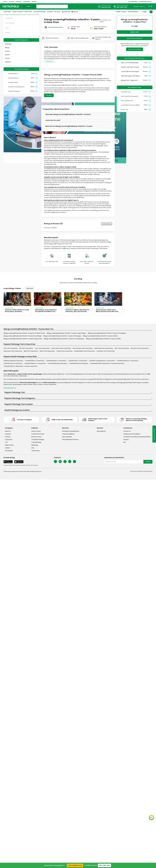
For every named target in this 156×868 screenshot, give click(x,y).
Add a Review (107, 224)
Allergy (7, 48)
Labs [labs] (33, 448)
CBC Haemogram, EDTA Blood (130, 76)
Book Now (49, 95)
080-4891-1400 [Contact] (122, 7)
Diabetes (8, 62)
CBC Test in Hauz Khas (11, 348)
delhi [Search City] (30, 6)
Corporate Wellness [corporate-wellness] (68, 434)
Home (2, 15)
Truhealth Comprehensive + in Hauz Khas (102, 361)
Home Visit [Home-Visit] (66, 12)
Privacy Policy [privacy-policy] (148, 471)
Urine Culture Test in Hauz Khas (61, 348)
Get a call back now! (75, 865)
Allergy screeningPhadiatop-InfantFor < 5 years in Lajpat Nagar (66, 333)
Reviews (8, 33)
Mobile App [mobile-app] (35, 445)
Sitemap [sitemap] (126, 440)
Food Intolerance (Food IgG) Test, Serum (130, 72)
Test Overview (10, 23)
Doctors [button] (12, 2)
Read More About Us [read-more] (10, 388)
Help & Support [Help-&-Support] (140, 6)
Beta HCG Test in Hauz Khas (140, 348)
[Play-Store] (149, 6)
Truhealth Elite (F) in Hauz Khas (78, 363)
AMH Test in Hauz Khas (31, 351)
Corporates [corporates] (9, 440)
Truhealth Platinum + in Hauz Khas (35, 363)
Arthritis (7, 55)
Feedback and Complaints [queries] (132, 434)
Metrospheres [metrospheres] (101, 431)
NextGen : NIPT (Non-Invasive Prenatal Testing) (130, 67)
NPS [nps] (125, 442)
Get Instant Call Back (135, 49)
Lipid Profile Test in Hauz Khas (104, 348)
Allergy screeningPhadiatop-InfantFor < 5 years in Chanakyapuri (64, 339)
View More (30, 288)
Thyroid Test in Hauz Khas (64, 351)
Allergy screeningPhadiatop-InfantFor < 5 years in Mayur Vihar (23, 339)
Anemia (7, 51)
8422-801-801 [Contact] (106, 7)
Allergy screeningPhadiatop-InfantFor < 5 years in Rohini (100, 336)
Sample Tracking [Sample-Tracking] (121, 12)
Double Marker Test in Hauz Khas (85, 351)
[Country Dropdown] (139, 6)
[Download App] (8, 462)
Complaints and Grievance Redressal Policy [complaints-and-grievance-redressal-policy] (137, 437)
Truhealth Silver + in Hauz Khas (78, 361)
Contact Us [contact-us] (127, 431)
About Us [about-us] (8, 431)
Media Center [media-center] (9, 445)
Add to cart (135, 32)
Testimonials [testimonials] (35, 451)
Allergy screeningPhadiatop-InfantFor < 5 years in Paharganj (62, 336)
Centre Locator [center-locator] (36, 431)
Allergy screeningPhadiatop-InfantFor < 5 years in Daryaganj (107, 333)
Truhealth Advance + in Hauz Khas (127, 361)
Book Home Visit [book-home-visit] (36, 437)
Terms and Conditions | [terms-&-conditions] (137, 471)
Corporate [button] (26, 2)
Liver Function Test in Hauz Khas (83, 348)
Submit (148, 462)
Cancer (7, 58)
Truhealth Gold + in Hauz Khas (13, 363)
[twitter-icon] (60, 462)
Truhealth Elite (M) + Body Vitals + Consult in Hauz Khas (107, 363)
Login (145, 12)
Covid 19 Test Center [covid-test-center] (38, 434)
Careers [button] (34, 2)
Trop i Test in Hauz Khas (42, 348)
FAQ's (7, 28)
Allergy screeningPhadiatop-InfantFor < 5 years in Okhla (103, 339)
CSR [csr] (6, 442)
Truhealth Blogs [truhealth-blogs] (36, 442)
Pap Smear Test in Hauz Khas (13, 351)
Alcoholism (8, 44)
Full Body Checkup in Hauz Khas (13, 361)
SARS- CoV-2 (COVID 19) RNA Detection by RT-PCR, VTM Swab (131, 63)
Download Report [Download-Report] (133, 12)
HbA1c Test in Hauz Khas (47, 351)
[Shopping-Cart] (151, 12)
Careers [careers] (8, 448)
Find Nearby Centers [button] (145, 2)
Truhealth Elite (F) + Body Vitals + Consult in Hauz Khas (20, 366)
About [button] (5, 2)
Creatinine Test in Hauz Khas (106, 351)
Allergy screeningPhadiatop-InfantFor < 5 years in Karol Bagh (23, 336)
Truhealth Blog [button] (133, 2)
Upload (74, 12)
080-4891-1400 (104, 865)
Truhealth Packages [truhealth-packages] (38, 440)
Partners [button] (19, 2)
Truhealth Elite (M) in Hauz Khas (57, 363)
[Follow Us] (55, 462)
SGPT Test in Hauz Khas (122, 348)
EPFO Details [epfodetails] (9, 451)
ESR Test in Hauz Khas (26, 348)
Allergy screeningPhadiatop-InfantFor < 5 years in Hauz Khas (22, 15)
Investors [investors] (8, 434)
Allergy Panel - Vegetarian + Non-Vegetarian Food (130, 80)
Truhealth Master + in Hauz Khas (56, 361)
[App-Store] (152, 6)
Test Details (9, 18)
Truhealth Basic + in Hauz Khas (35, 361)
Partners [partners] (8, 437)
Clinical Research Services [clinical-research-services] (70, 440)
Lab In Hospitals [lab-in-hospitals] (67, 437)
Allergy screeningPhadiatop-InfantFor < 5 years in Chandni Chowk (24, 333)
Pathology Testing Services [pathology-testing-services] (71, 431)
